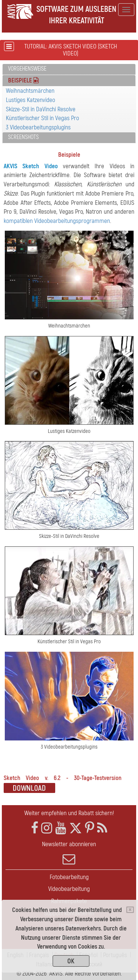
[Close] (130, 910)
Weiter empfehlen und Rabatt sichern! (69, 813)
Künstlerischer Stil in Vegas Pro (43, 118)
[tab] (69, 69)
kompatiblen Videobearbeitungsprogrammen (57, 221)
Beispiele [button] (24, 80)
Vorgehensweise (27, 69)
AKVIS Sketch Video (31, 166)
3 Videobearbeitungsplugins (38, 127)
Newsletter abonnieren (69, 853)
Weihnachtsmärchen (30, 91)
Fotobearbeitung (69, 877)
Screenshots (23, 137)
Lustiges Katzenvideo (31, 100)
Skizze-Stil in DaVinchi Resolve (41, 109)
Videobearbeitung (69, 889)
